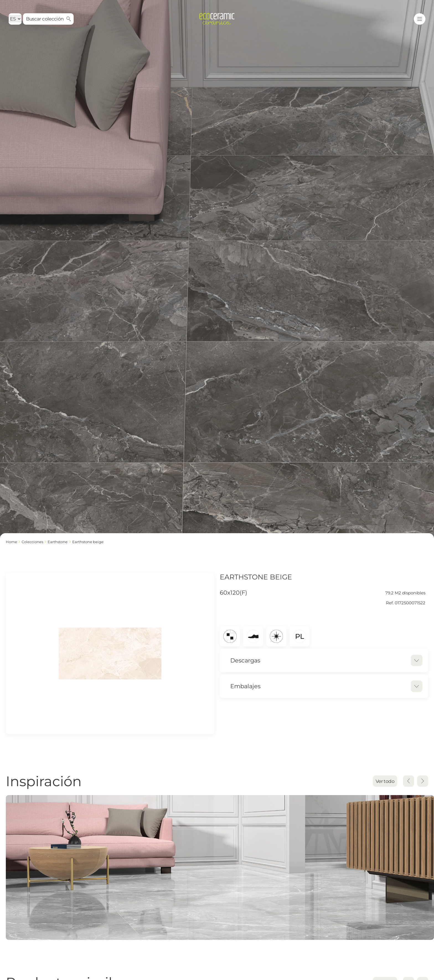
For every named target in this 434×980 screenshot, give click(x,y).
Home (11, 542)
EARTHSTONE (58, 542)
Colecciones (32, 542)
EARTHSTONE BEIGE (88, 542)
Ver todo (385, 781)
